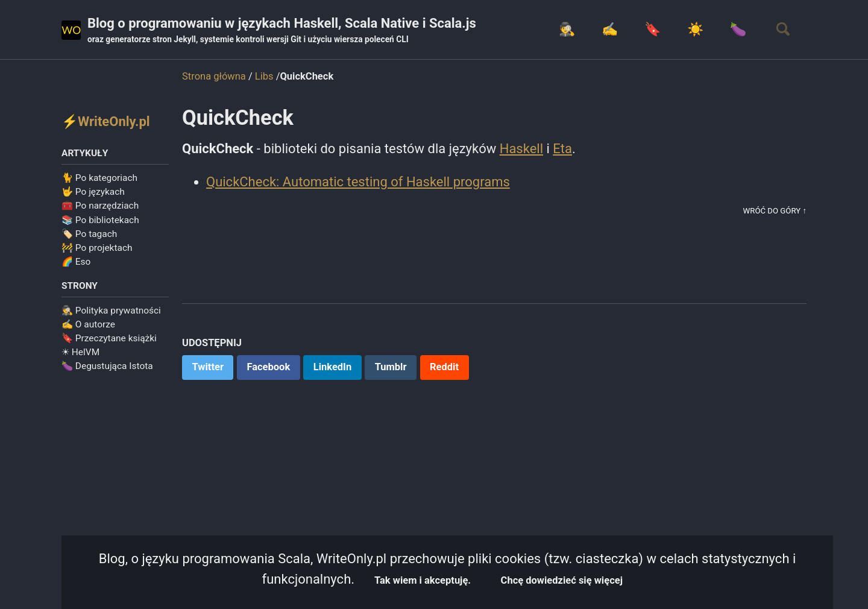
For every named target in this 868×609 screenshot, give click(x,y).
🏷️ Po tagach (89, 234)
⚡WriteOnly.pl (106, 121)
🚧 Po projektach (97, 248)
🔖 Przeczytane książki (109, 338)
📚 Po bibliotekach (100, 220)
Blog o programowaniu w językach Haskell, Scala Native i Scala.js (282, 31)
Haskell (521, 149)
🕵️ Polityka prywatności (111, 311)
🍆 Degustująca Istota (107, 366)
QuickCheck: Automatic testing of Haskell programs (358, 182)
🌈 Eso (76, 262)
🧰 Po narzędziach (100, 206)
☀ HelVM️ (80, 352)
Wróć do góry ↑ (775, 211)
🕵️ (567, 29)
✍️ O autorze (88, 324)
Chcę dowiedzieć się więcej (562, 580)
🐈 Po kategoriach (99, 178)
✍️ (610, 29)
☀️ (695, 29)
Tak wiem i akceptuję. (423, 580)
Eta (562, 149)
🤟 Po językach (93, 192)
